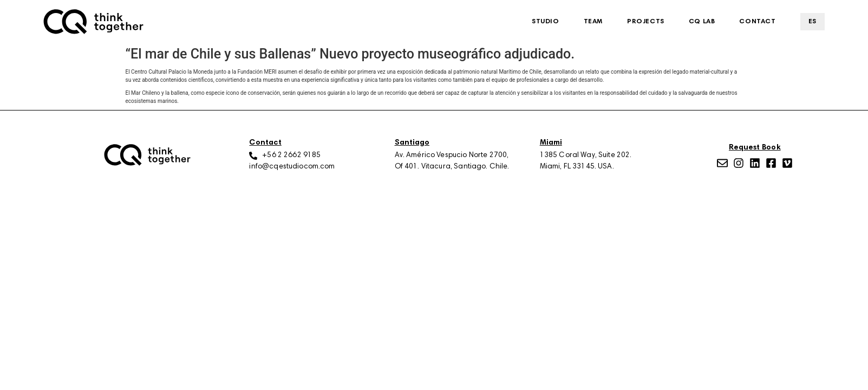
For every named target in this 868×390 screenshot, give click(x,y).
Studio (546, 22)
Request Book (755, 148)
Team (593, 22)
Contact (757, 22)
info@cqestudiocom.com (292, 167)
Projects (646, 22)
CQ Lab (702, 22)
